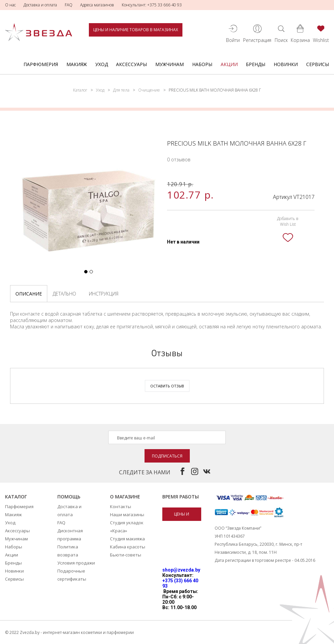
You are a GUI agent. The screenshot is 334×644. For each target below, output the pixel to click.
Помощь (69, 497)
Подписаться (167, 456)
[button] (86, 272)
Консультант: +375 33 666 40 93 (152, 5)
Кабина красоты (128, 547)
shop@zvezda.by (181, 570)
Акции (229, 64)
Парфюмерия (41, 64)
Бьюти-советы (126, 555)
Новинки (286, 64)
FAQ (69, 5)
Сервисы (318, 64)
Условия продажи (76, 563)
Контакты (121, 506)
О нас (10, 5)
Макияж (77, 64)
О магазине (125, 497)
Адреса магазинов (97, 5)
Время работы (181, 497)
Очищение (149, 90)
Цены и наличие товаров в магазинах (136, 30)
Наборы (202, 64)
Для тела (121, 90)
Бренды (256, 64)
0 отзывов (179, 159)
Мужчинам (170, 64)
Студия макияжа (127, 539)
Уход (102, 64)
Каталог (80, 90)
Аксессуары (131, 64)
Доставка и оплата (40, 5)
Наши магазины (127, 515)
